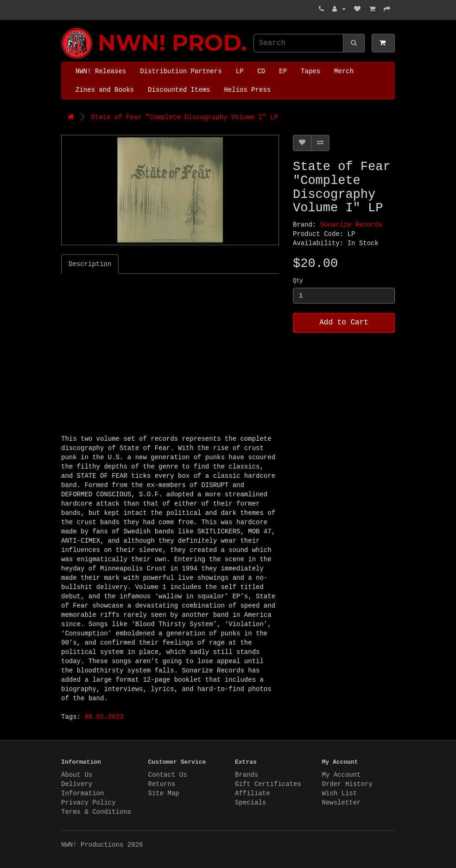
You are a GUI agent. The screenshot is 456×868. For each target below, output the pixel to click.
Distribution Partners (181, 71)
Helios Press (247, 90)
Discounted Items (179, 90)
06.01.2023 (104, 717)
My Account (342, 775)
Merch (344, 71)
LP (240, 71)
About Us (77, 775)
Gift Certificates (268, 784)
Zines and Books (105, 90)
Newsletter (342, 803)
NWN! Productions (63, 28)
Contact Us (168, 775)
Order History (347, 784)
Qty (298, 281)
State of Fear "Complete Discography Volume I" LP (184, 117)
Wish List (340, 793)
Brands (247, 775)
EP (283, 71)
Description (90, 264)
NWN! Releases (101, 71)
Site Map (164, 793)
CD (261, 71)
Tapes (310, 71)
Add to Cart (344, 323)
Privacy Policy (89, 803)
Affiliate (253, 793)
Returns (162, 784)
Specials (250, 803)
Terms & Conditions (96, 812)
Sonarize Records (351, 225)
